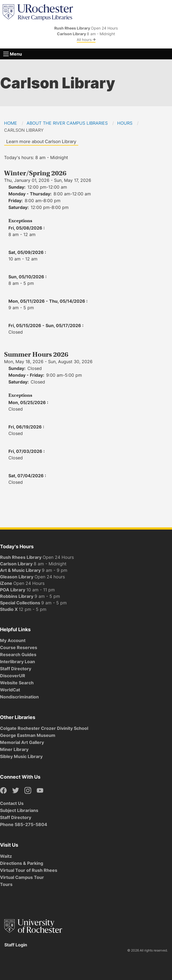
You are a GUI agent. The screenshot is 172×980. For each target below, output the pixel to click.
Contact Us (12, 803)
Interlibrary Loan (17, 662)
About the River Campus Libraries (67, 123)
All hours (86, 40)
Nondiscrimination (19, 697)
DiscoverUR (13, 676)
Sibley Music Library (21, 756)
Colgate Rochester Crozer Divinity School (44, 728)
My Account (13, 640)
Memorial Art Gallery (22, 742)
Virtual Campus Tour (22, 877)
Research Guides (18, 655)
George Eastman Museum (28, 735)
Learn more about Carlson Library (41, 141)
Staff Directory (16, 669)
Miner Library (14, 749)
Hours (125, 123)
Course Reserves (19, 647)
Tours (6, 884)
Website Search (17, 683)
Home (11, 123)
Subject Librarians (19, 810)
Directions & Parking (22, 863)
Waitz (6, 856)
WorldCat (10, 690)
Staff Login (16, 945)
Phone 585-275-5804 (24, 824)
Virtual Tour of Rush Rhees (29, 870)
